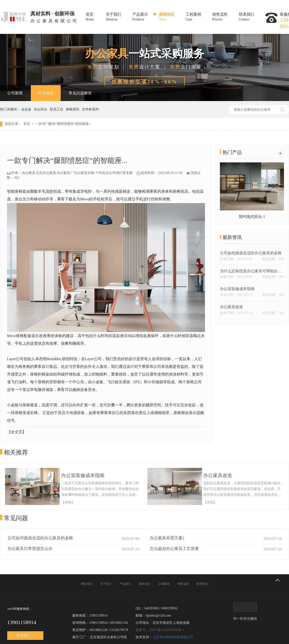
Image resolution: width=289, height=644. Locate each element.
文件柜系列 (91, 109)
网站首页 (87, 584)
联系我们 (251, 17)
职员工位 (57, 109)
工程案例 (198, 17)
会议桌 (27, 109)
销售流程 (225, 17)
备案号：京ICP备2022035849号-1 (160, 630)
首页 (95, 17)
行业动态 (46, 93)
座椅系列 (73, 109)
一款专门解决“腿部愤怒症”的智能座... (63, 124)
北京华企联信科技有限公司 (173, 637)
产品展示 (145, 17)
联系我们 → (25, 635)
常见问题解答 (80, 93)
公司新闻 (15, 93)
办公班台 (41, 109)
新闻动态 (171, 17)
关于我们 (118, 17)
